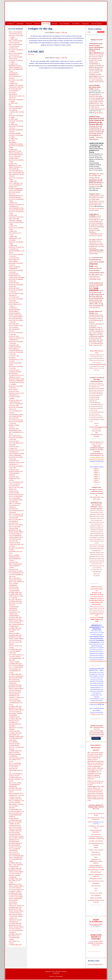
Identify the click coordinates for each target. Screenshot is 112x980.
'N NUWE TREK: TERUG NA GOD (97, 619)
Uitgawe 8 (97, 482)
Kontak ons (52, 976)
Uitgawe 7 (97, 480)
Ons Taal (54, 24)
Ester (96, 857)
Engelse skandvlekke (96, 898)
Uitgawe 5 (97, 476)
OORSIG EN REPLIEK (97, 461)
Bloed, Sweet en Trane (95, 345)
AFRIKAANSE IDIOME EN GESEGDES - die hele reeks (96, 943)
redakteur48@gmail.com (97, 455)
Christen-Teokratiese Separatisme (96, 831)
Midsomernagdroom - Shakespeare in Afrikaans (96, 866)
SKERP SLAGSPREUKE (97, 925)
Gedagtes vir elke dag (61, 32)
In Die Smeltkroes (94, 308)
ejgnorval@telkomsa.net (96, 53)
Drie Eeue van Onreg (96, 893)
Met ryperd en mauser (96, 879)
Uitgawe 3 (97, 472)
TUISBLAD (10, 24)
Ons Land (29, 24)
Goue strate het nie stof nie (96, 881)
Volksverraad (92, 822)
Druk (29, 54)
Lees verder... (96, 738)
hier (103, 82)
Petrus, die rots (96, 852)
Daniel (96, 847)
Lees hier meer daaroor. (96, 236)
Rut (96, 891)
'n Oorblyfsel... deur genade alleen (96, 827)
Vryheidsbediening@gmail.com (98, 427)
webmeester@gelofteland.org (97, 364)
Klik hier (90, 781)
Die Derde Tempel (96, 872)
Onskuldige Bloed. (95, 279)
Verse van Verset (96, 834)
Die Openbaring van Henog (96, 870)
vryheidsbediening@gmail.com (98, 661)
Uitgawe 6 (97, 478)
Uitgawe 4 (97, 474)
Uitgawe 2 (97, 471)
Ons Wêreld (76, 24)
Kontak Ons (85, 24)
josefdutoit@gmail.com (97, 614)
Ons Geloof (46, 24)
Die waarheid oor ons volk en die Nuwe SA (96, 819)
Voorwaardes (59, 976)
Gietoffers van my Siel (97, 714)
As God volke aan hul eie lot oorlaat (96, 814)
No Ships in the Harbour (96, 841)
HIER (101, 137)
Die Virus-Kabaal (97, 24)
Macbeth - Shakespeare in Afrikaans (96, 875)
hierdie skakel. (98, 78)
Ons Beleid (20, 24)
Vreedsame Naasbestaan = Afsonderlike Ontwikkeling (96, 838)
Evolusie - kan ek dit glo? (96, 850)
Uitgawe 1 (97, 469)
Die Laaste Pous (96, 886)
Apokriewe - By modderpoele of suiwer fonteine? (96, 861)
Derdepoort (96, 883)
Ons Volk (37, 24)
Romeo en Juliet (96, 855)
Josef (96, 888)
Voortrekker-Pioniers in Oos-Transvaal (96, 901)
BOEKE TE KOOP (97, 726)
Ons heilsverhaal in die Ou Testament (96, 844)
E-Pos (33, 54)
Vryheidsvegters (94, 254)
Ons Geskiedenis (65, 24)
